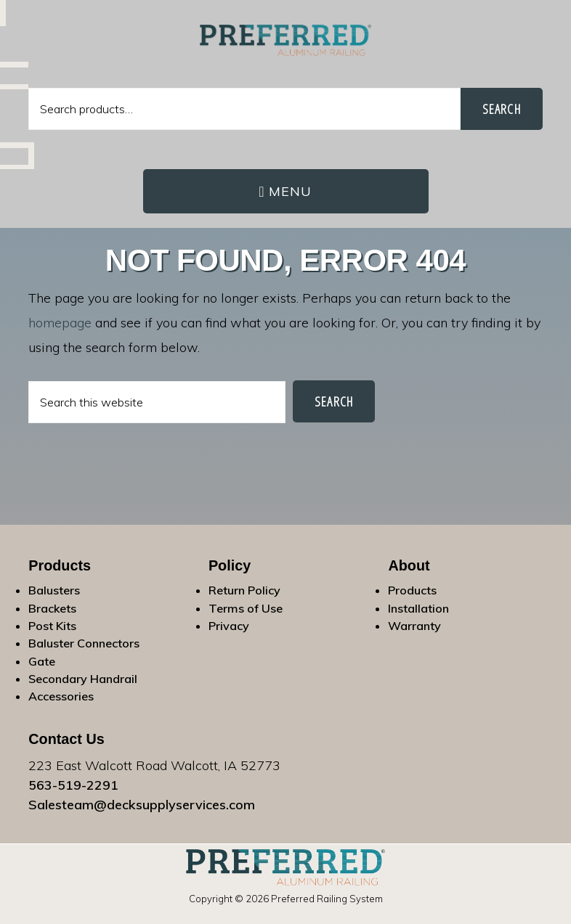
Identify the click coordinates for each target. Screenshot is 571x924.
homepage (60, 323)
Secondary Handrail (83, 679)
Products (412, 590)
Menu (291, 191)
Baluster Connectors (84, 643)
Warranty (414, 626)
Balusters (54, 590)
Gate (42, 661)
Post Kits (52, 626)
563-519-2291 (73, 785)
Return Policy (244, 590)
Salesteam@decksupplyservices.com (142, 805)
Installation (418, 608)
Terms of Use (246, 608)
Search (502, 109)
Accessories (61, 696)
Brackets (52, 608)
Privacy (229, 626)
